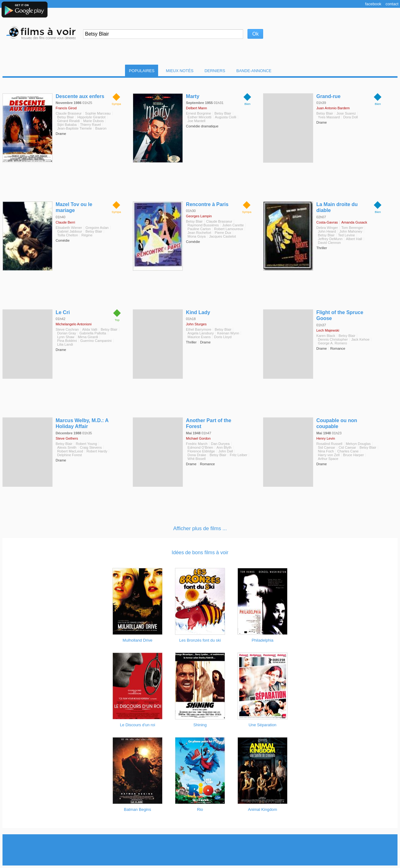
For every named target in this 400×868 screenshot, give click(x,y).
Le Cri (63, 312)
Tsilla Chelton (68, 235)
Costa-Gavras (327, 222)
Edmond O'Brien (200, 447)
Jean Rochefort (199, 233)
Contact (392, 4)
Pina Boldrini (67, 341)
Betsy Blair (65, 117)
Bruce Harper (354, 455)
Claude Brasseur (69, 113)
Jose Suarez (346, 113)
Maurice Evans (199, 337)
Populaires (142, 71)
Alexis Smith (67, 447)
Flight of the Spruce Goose (340, 315)
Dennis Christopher (333, 339)
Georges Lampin (199, 216)
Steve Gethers (67, 438)
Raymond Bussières (203, 225)
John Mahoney (351, 231)
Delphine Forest (70, 455)
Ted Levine (347, 235)
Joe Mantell (196, 121)
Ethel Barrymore (199, 329)
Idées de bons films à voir (200, 552)
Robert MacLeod (70, 451)
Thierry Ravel (90, 125)
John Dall (226, 451)
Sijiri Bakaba (67, 125)
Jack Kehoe (360, 339)
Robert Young (86, 444)
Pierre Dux (223, 233)
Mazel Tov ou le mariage (74, 207)
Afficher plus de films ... (200, 528)
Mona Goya (197, 236)
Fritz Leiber (238, 455)
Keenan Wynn (228, 333)
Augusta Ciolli (226, 117)
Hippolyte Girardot (91, 117)
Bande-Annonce (254, 71)
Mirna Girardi (88, 337)
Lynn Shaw (66, 337)
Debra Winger (327, 228)
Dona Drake (197, 455)
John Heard (327, 231)
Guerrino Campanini (96, 341)
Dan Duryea (220, 444)
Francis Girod (66, 108)
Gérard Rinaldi (68, 121)
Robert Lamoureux (229, 229)
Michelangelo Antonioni (74, 324)
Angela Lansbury (201, 333)
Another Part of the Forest (209, 423)
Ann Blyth (224, 447)
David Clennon (329, 243)
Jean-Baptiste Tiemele (75, 128)
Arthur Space (328, 459)
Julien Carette (233, 225)
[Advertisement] (200, 850)
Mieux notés (180, 71)
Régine (87, 235)
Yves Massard (329, 117)
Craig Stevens (91, 447)
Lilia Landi (65, 344)
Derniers (215, 71)
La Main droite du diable (337, 207)
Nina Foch (326, 451)
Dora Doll (350, 117)
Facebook (373, 4)
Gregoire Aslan (97, 228)
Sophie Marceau (98, 113)
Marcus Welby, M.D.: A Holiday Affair (82, 423)
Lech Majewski (328, 330)
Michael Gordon (198, 438)
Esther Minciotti (199, 117)
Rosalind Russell (329, 444)
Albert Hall (354, 239)
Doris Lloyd (223, 337)
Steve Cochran (67, 329)
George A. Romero (332, 343)
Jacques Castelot (222, 236)
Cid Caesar (347, 447)
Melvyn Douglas (358, 444)
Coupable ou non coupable (337, 423)
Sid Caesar (326, 447)
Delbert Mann (196, 108)
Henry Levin (326, 438)
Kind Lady (198, 312)
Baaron (101, 128)
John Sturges (196, 324)
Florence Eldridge (201, 451)
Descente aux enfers (80, 96)
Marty (193, 96)
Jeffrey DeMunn (330, 239)
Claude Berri (65, 222)
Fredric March (197, 444)
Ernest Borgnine (198, 113)
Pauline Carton (199, 229)
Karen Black (326, 336)
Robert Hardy (97, 451)
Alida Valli (90, 329)
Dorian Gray (67, 333)
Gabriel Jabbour (70, 231)
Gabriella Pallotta (93, 333)
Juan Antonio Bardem (333, 108)
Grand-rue (328, 96)
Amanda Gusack (354, 222)
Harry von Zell (329, 455)
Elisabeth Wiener (69, 228)
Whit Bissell (197, 459)
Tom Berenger (352, 228)
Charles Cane (348, 451)
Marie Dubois (93, 121)
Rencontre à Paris (207, 204)
